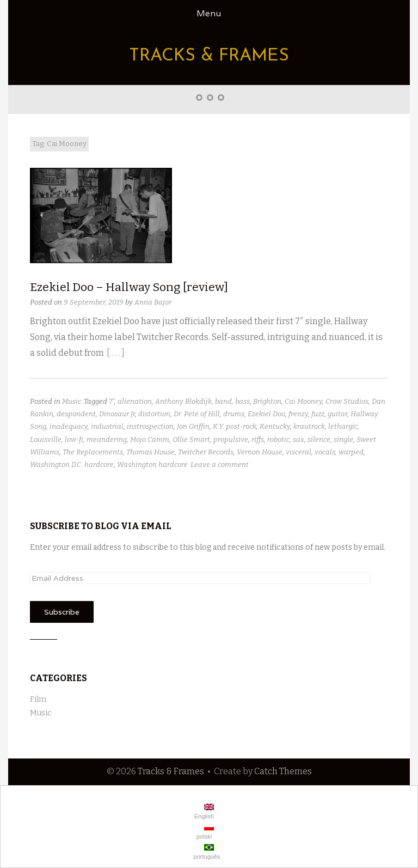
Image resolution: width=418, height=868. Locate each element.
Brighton (267, 401)
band (223, 401)
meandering (107, 439)
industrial (107, 426)
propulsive (231, 439)
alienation (135, 401)
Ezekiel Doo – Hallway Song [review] (129, 287)
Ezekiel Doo (266, 414)
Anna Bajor (153, 302)
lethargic (343, 426)
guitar (337, 414)
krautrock (309, 426)
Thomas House (150, 452)
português (206, 852)
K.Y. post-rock (235, 426)
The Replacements (93, 452)
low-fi (74, 439)
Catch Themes (283, 771)
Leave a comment (220, 465)
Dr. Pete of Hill (197, 414)
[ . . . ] (116, 353)
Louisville (46, 439)
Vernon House (260, 452)
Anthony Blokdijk (183, 401)
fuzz (318, 414)
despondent (76, 414)
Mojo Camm (150, 439)
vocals (325, 452)
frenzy (298, 414)
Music (72, 401)
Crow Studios (347, 401)
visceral (299, 452)
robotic (278, 439)
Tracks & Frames (209, 56)
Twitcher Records (206, 452)
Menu (209, 13)
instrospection (150, 426)
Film (38, 699)
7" (112, 401)
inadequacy (69, 426)
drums (234, 414)
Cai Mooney (303, 401)
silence (319, 439)
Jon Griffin (193, 426)
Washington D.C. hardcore (72, 465)
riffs (258, 439)
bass (242, 401)
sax (299, 439)
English (203, 812)
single (343, 439)
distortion (154, 414)
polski (204, 832)
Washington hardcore (152, 465)
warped (351, 452)
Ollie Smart (191, 439)
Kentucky (275, 426)
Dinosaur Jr (117, 414)
